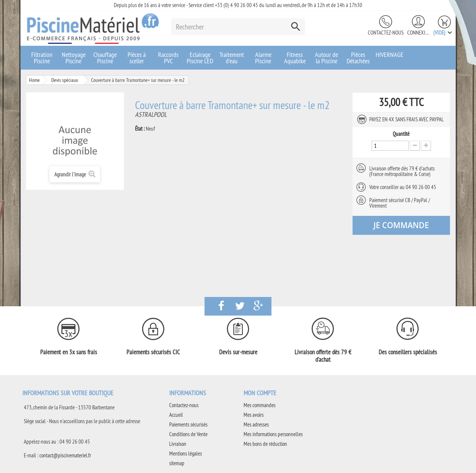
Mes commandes (260, 405)
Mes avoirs (254, 415)
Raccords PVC (168, 58)
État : (140, 129)
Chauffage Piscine (105, 58)
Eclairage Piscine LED (200, 58)
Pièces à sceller (137, 58)
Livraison (178, 444)
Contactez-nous (386, 33)
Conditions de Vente (188, 434)
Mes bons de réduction (265, 444)
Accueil (176, 415)
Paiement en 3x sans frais (69, 352)
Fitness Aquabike (295, 58)
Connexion (418, 33)
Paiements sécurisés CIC (153, 352)
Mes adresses (256, 424)
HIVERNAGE (390, 55)
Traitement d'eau (232, 58)
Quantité (401, 134)
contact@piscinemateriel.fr (65, 455)
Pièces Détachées (358, 58)
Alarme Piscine (263, 58)
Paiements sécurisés (188, 424)
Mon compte (260, 393)
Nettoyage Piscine (74, 58)
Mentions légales (186, 453)
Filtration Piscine (42, 58)
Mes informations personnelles (273, 434)
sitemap (177, 463)
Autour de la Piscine (327, 58)
